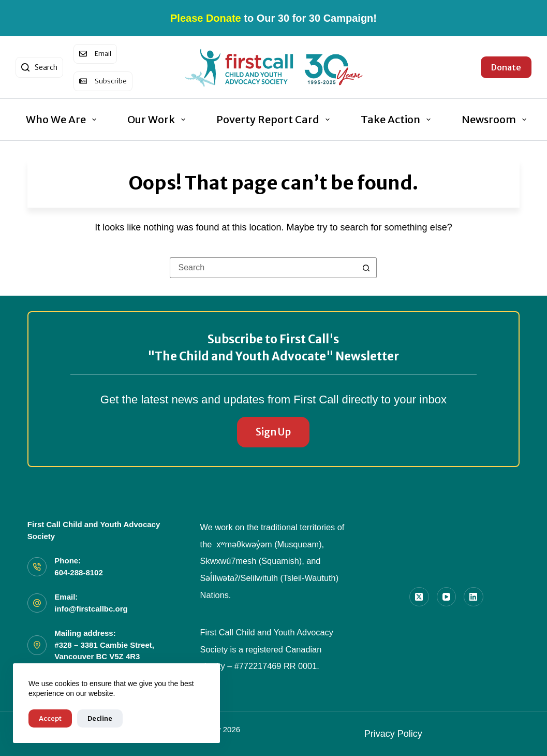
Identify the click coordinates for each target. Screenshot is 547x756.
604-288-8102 (78, 572)
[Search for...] (263, 268)
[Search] (39, 67)
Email (103, 54)
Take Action (398, 119)
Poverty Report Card (275, 119)
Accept (50, 718)
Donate (506, 67)
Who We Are (63, 119)
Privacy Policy (393, 734)
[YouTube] (447, 597)
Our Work (158, 119)
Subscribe (111, 81)
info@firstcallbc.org (91, 609)
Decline (100, 718)
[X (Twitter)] (419, 597)
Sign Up (273, 432)
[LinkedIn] (474, 597)
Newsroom (496, 119)
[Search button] (366, 268)
